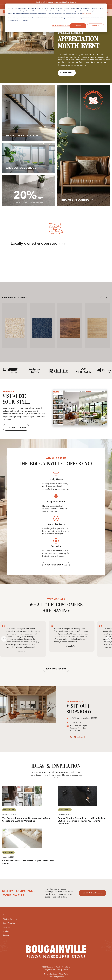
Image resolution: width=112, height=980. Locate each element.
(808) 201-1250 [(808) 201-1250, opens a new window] (76, 722)
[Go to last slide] (101, 297)
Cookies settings (60, 26)
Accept (78, 26)
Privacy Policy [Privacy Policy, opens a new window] (87, 14)
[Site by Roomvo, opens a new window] (63, 970)
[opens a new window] (68, 718)
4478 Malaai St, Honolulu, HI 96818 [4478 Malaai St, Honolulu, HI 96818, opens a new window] (83, 718)
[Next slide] (106, 297)
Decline (95, 26)
